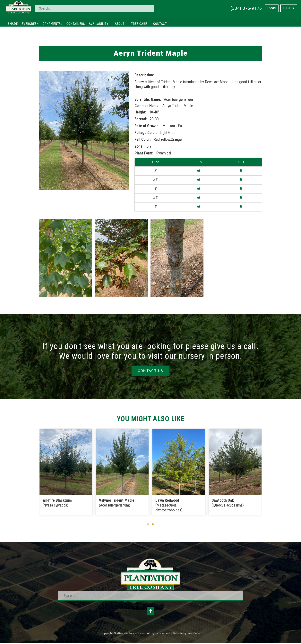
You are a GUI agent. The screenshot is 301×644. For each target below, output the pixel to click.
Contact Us (150, 371)
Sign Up (289, 8)
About (121, 24)
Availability (100, 24)
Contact (161, 24)
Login (272, 8)
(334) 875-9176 (246, 8)
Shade (13, 24)
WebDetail (194, 634)
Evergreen (30, 24)
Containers (76, 24)
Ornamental (53, 24)
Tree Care (140, 24)
